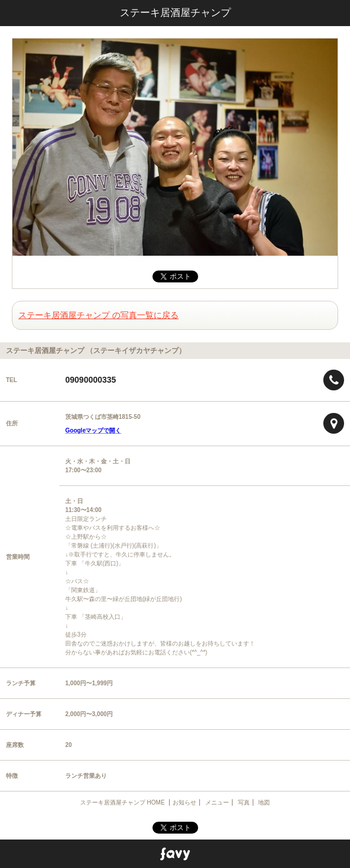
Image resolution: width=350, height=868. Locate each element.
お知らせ (184, 802)
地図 (264, 802)
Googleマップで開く (93, 430)
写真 (244, 802)
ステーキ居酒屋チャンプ (175, 13)
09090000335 (91, 380)
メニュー (217, 802)
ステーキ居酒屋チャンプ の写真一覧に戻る (98, 315)
